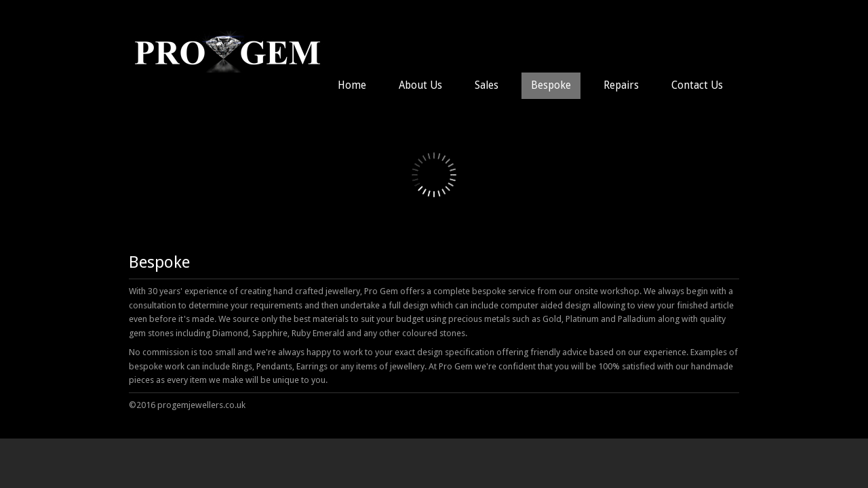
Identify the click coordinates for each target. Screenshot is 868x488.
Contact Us (697, 85)
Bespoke (551, 85)
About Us (420, 85)
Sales (487, 85)
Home (352, 85)
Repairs (621, 85)
